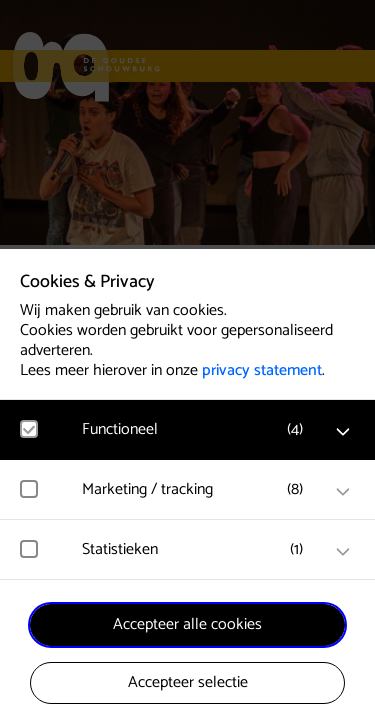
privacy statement (262, 370)
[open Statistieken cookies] (343, 552)
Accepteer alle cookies (187, 624)
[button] (197, 429)
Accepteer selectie (188, 682)
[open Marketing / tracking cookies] (343, 492)
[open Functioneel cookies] (343, 432)
